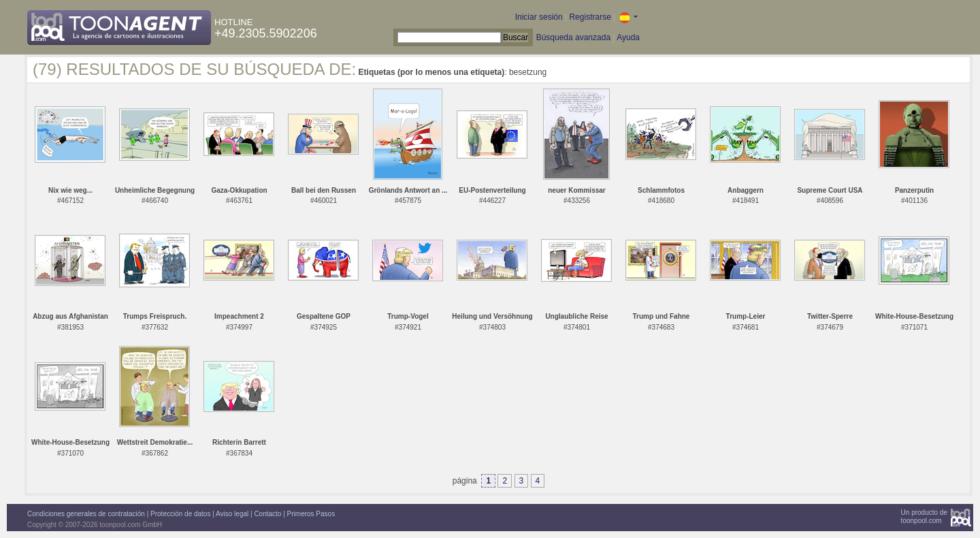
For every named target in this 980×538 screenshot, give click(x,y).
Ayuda (628, 37)
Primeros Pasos (311, 514)
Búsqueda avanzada (573, 37)
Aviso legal (232, 514)
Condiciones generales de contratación (86, 514)
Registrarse (590, 17)
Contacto (267, 514)
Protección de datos (180, 514)
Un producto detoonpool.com (924, 517)
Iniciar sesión (539, 17)
